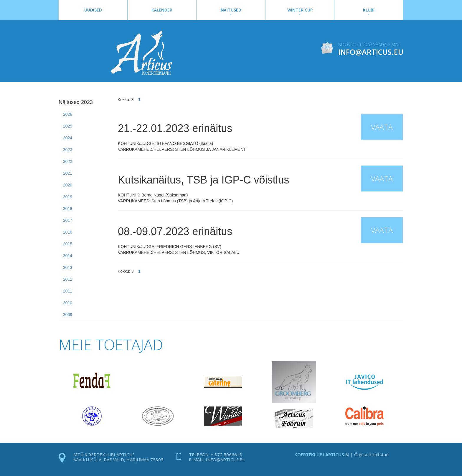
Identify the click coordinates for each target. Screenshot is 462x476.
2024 (68, 138)
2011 (68, 291)
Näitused (231, 11)
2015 (68, 244)
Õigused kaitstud (371, 454)
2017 (68, 220)
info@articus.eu (226, 460)
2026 (68, 114)
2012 (68, 279)
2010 (68, 303)
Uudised (93, 10)
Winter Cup (300, 11)
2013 (68, 267)
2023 (68, 150)
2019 (68, 197)
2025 (68, 126)
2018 (68, 209)
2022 (68, 161)
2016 (68, 232)
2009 (68, 315)
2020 (68, 185)
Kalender (162, 11)
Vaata (382, 127)
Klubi (369, 11)
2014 (68, 256)
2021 (68, 173)
